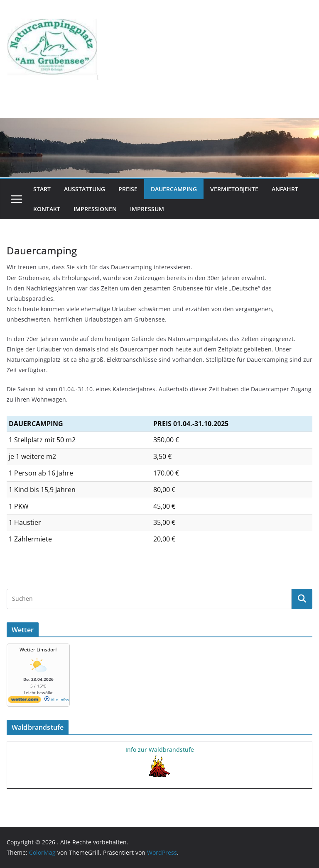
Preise (128, 189)
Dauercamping (174, 189)
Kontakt (47, 209)
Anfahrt (285, 189)
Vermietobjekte (234, 189)
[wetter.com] (25, 701)
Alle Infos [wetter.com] (57, 700)
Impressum (147, 209)
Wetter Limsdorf (38, 650)
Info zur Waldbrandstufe (160, 750)
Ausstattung (85, 189)
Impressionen (95, 209)
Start (42, 189)
